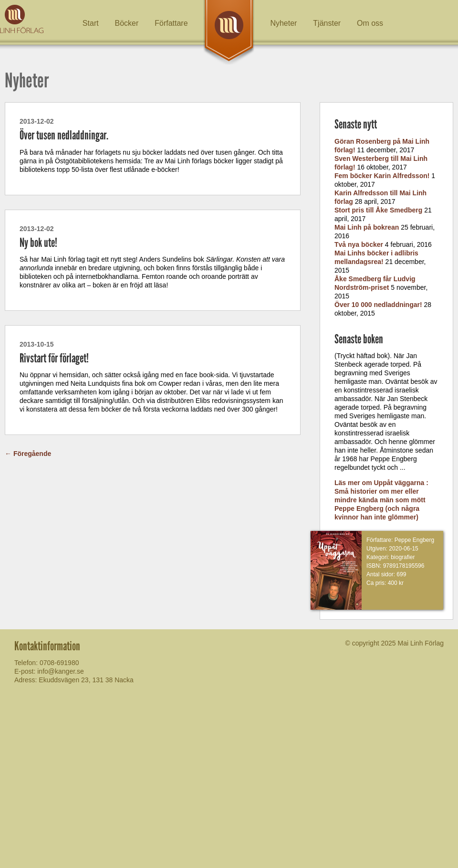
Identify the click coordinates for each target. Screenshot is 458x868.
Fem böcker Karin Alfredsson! (382, 176)
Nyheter (283, 23)
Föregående (28, 454)
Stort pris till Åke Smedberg (378, 210)
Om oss (370, 23)
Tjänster (327, 23)
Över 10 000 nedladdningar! (378, 305)
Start (91, 23)
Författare (171, 23)
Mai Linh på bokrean (367, 227)
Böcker (127, 23)
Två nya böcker (359, 244)
